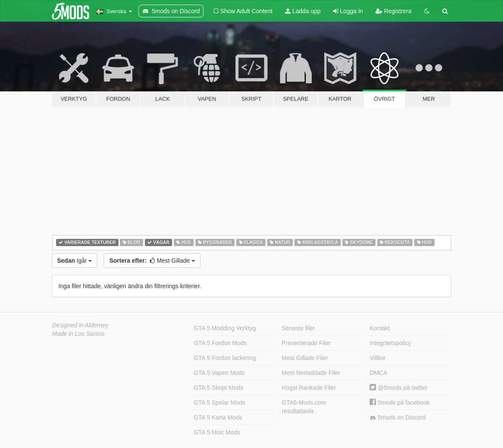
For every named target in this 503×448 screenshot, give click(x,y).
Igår (75, 261)
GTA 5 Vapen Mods (219, 373)
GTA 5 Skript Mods (218, 388)
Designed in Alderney (81, 325)
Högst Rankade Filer (309, 388)
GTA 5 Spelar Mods (219, 403)
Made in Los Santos (79, 334)
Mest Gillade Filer (305, 358)
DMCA (378, 373)
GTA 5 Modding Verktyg (225, 328)
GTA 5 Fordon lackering (225, 358)
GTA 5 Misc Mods (217, 432)
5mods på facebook (400, 403)
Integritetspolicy (390, 343)
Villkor (378, 358)
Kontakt (380, 328)
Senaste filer (298, 328)
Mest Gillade (152, 261)
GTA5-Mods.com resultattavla (304, 407)
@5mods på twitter (398, 388)
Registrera (393, 11)
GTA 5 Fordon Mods (220, 343)
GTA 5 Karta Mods (218, 417)
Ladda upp (303, 11)
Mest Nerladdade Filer (311, 373)
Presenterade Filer (306, 343)
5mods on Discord (398, 418)
